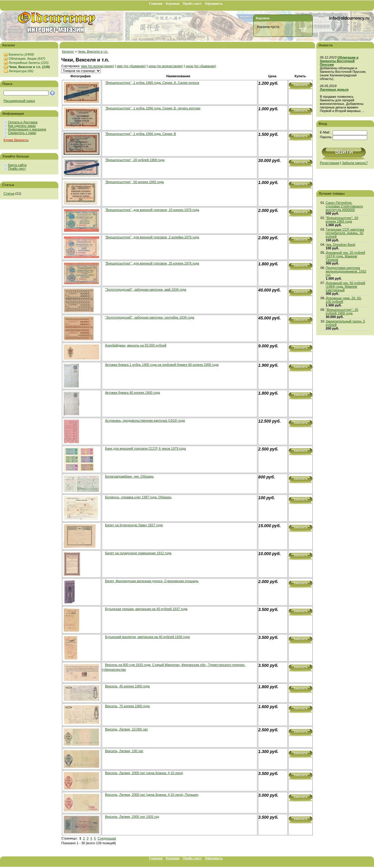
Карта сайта (17, 165)
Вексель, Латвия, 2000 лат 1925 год (132, 817)
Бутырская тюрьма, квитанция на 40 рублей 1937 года (146, 609)
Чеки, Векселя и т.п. (29, 67)
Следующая (107, 838)
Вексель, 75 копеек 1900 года (127, 706)
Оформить (214, 4)
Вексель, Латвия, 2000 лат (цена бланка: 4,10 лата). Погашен (152, 795)
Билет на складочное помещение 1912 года (138, 553)
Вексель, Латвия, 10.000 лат (126, 729)
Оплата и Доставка (23, 122)
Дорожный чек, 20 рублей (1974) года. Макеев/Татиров (346, 256)
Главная (156, 4)
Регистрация (330, 163)
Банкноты (21, 54)
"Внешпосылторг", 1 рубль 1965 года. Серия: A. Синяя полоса (152, 83)
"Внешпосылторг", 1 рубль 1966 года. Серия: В (141, 134)
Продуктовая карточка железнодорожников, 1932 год (346, 271)
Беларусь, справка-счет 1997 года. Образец (138, 497)
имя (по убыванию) (131, 66)
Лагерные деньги (334, 89)
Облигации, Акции (27, 59)
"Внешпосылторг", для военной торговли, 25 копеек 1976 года (152, 263)
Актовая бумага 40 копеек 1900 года (132, 393)
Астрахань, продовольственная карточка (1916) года (145, 420)
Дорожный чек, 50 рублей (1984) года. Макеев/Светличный (346, 286)
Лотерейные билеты (29, 63)
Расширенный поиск (19, 101)
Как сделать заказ (22, 126)
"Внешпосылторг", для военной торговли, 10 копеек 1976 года (152, 210)
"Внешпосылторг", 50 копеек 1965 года (134, 182)
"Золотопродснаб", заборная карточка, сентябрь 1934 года (150, 317)
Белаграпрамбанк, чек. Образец (129, 476)
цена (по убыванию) (201, 66)
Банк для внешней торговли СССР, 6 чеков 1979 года (145, 448)
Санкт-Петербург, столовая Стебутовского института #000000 (345, 206)
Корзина (173, 4)
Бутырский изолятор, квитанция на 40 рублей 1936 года (147, 637)
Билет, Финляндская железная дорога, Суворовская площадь (152, 581)
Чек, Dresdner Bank (341, 245)
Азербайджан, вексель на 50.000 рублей (136, 345)
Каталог (68, 51)
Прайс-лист (192, 4)
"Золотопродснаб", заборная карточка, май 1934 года (146, 289)
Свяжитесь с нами (22, 133)
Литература (21, 71)
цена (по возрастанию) (166, 66)
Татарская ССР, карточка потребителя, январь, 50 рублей (345, 233)
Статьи (9, 193)
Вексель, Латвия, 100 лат (124, 751)
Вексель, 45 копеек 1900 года (127, 686)
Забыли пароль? (355, 163)
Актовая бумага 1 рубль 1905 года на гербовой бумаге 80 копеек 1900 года (162, 365)
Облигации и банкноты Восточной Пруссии (339, 61)
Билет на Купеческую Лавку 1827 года (134, 525)
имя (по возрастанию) (97, 66)
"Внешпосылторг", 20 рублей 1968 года (135, 160)
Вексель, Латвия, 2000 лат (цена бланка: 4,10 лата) (144, 773)
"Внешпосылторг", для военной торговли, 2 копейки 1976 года (152, 237)
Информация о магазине (27, 129)
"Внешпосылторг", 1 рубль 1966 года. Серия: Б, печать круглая (153, 108)
